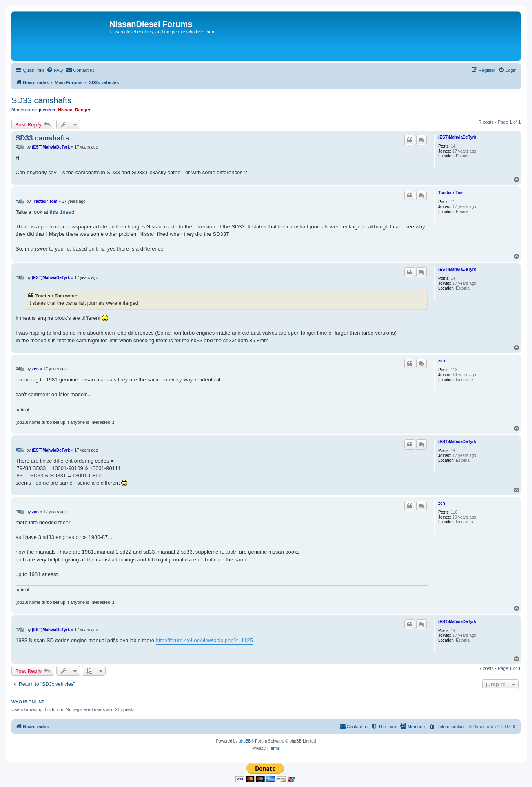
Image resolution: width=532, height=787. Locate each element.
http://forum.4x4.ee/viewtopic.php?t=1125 (204, 640)
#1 (18, 147)
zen (442, 361)
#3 (18, 278)
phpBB (245, 741)
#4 (18, 369)
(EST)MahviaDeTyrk (457, 137)
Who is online (28, 702)
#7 (18, 630)
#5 (18, 450)
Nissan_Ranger (74, 110)
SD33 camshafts (41, 100)
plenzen (47, 110)
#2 (18, 201)
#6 (18, 512)
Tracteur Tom (451, 193)
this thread (62, 212)
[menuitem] (55, 70)
